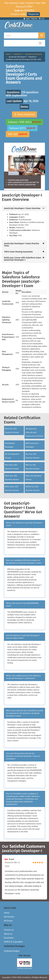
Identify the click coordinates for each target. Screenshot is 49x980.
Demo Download (24, 114)
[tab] (24, 208)
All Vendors (9, 917)
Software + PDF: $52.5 (24, 122)
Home (8, 54)
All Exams (8, 921)
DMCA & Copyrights (13, 942)
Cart (42, 19)
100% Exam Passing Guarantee (18, 252)
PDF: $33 (18, 134)
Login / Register (31, 19)
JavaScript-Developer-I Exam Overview (22, 208)
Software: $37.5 (22, 128)
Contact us (9, 930)
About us (8, 934)
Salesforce (18, 54)
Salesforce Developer (34, 54)
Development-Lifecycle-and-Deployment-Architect (34, 432)
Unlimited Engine (12, 951)
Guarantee (9, 938)
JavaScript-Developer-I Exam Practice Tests (22, 245)
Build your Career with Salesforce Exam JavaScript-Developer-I (23, 259)
